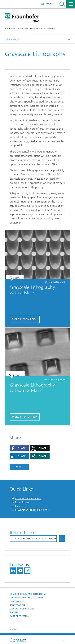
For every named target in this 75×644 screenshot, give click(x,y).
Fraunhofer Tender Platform (31, 510)
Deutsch (47, 4)
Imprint (14, 612)
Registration (17, 605)
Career (19, 506)
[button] (19, 448)
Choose (62, 539)
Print (19, 467)
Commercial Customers (28, 498)
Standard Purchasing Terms (26, 598)
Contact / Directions (22, 609)
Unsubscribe (17, 602)
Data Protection (19, 616)
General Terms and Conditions (28, 594)
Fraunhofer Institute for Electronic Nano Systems (30, 29)
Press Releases (23, 502)
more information (25, 319)
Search (62, 4)
